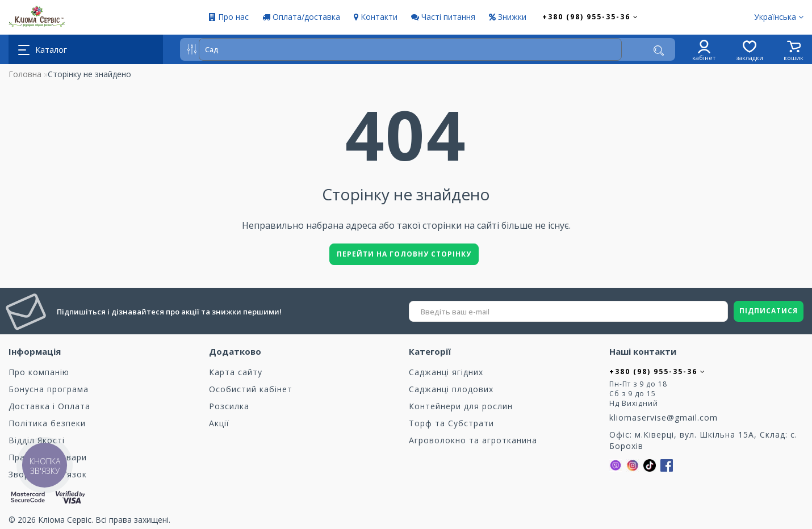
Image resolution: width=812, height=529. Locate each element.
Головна (25, 74)
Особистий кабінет (251, 389)
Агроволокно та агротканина (473, 440)
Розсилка (229, 406)
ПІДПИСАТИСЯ (769, 311)
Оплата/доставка (301, 17)
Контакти (376, 17)
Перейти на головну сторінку (404, 254)
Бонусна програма (49, 389)
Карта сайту (236, 372)
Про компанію (39, 372)
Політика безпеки (47, 423)
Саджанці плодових (451, 389)
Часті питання (443, 17)
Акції (219, 423)
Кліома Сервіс (65, 520)
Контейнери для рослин (461, 406)
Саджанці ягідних (446, 372)
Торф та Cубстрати (451, 423)
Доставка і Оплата (49, 406)
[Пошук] (659, 51)
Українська (779, 17)
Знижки (508, 17)
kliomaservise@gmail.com (664, 417)
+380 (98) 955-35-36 (591, 17)
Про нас (229, 17)
